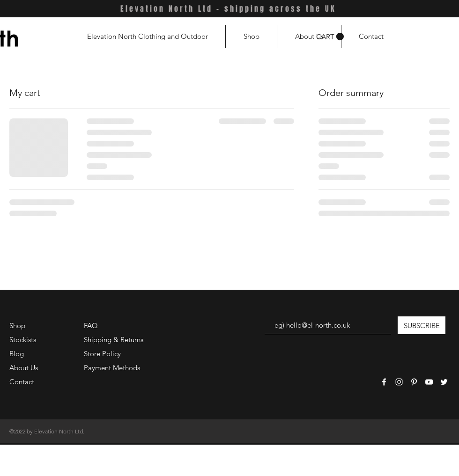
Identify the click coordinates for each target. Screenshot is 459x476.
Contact (22, 382)
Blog (17, 354)
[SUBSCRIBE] (422, 325)
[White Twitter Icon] (444, 382)
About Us (24, 368)
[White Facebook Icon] (384, 382)
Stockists (23, 340)
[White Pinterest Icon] (414, 382)
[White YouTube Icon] (429, 382)
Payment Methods (113, 368)
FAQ (91, 326)
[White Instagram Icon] (399, 382)
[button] (330, 37)
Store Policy (102, 354)
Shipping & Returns (114, 340)
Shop (17, 326)
